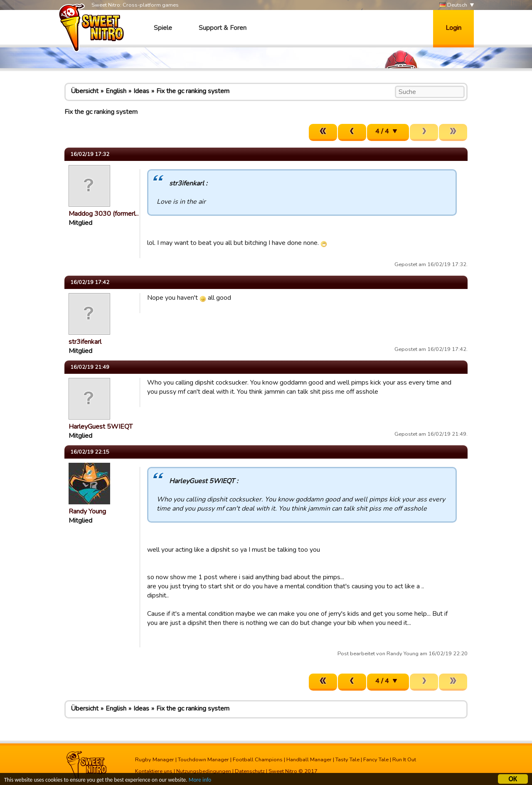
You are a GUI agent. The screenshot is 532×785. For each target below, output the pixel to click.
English (116, 91)
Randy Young (87, 511)
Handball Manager (309, 760)
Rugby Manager (155, 760)
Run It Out (404, 760)
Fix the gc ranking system (193, 91)
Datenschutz (250, 771)
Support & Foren (223, 28)
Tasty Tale (347, 760)
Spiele (163, 28)
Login (453, 28)
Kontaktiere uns (154, 771)
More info (200, 781)
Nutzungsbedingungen (204, 771)
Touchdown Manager (203, 760)
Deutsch (453, 5)
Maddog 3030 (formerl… (104, 214)
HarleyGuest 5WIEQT (101, 427)
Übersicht (85, 91)
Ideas (141, 91)
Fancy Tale (376, 760)
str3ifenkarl (85, 342)
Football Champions (258, 760)
